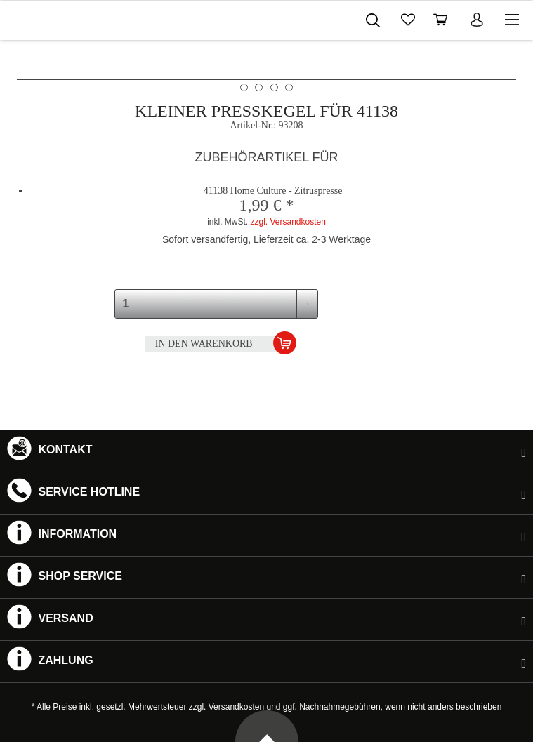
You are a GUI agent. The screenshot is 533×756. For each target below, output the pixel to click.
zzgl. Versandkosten (288, 222)
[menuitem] (323, 18)
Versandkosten (236, 707)
